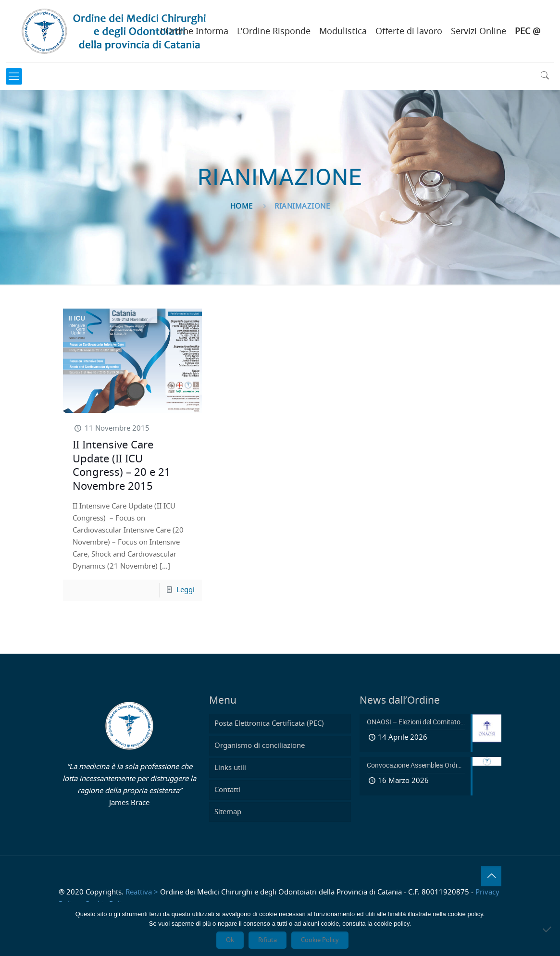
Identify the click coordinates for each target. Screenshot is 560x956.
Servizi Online (479, 32)
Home (242, 206)
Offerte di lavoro (409, 32)
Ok (230, 940)
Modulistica (343, 32)
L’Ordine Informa (194, 32)
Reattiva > (142, 892)
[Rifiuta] (548, 929)
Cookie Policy (320, 940)
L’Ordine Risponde (274, 32)
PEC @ (528, 32)
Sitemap (228, 812)
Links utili (230, 768)
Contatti (227, 790)
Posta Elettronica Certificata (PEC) (269, 724)
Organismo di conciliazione (260, 746)
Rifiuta (268, 940)
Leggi (186, 590)
